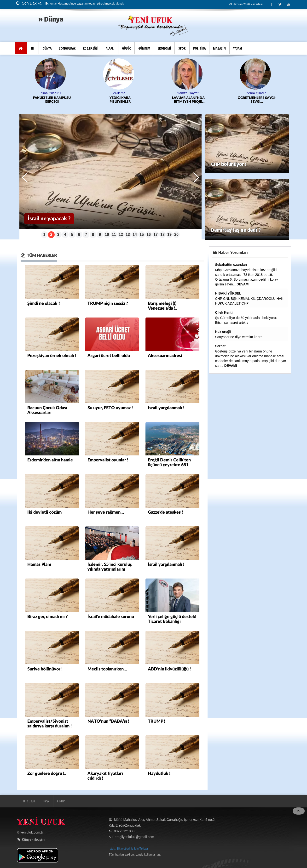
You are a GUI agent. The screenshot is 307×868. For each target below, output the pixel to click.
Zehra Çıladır (256, 93)
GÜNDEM (144, 48)
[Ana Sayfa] (21, 48)
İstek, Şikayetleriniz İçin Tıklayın (129, 848)
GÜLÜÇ (126, 48)
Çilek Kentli (224, 312)
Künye (46, 800)
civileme (119, 93)
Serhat (220, 346)
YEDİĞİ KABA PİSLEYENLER (120, 100)
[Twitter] (280, 4)
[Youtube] (288, 4)
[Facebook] (272, 4)
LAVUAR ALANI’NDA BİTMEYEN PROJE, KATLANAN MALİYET (188, 100)
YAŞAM (238, 48)
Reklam (61, 800)
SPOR (182, 48)
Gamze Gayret (188, 93)
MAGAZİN (219, 48)
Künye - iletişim (33, 839)
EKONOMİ (164, 48)
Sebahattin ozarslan (231, 264)
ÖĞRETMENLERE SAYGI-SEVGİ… (257, 100)
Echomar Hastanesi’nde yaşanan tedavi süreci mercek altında (84, 4)
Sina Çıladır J (51, 93)
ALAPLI (110, 48)
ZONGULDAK (67, 48)
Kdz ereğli (223, 331)
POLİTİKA (199, 48)
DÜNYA (47, 48)
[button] (33, 48)
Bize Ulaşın (29, 800)
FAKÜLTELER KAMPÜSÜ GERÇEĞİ (52, 100)
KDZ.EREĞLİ (91, 48)
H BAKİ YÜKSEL (228, 293)
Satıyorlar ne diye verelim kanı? (239, 337)
